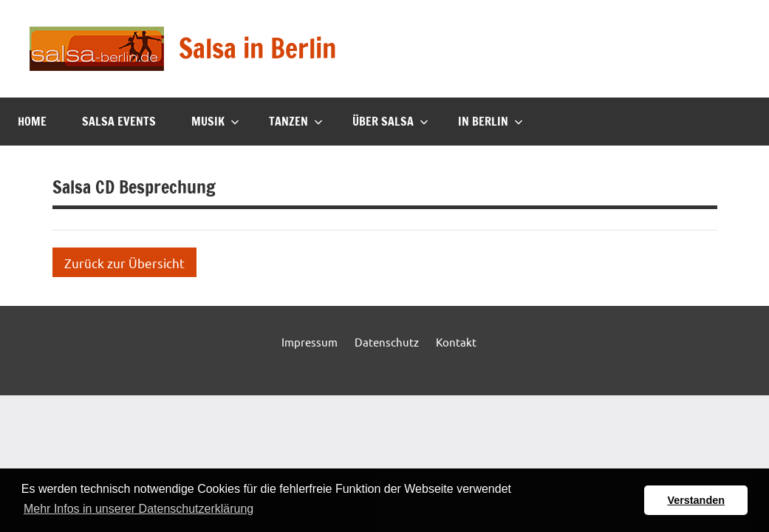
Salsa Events (119, 121)
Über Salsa (390, 121)
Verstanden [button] (696, 500)
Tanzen (296, 121)
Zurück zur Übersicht (124, 262)
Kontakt (456, 342)
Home (32, 121)
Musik (215, 121)
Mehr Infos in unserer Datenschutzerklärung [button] (139, 509)
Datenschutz (387, 342)
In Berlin (491, 121)
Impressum (310, 342)
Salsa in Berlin (257, 48)
